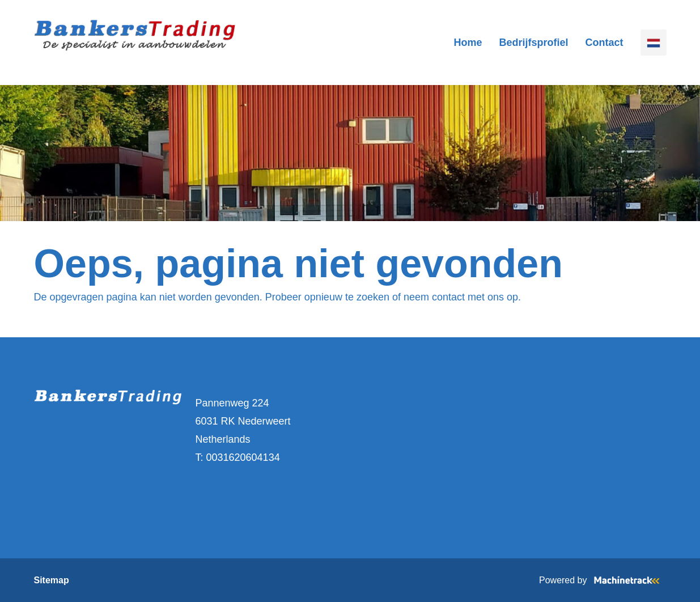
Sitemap (52, 580)
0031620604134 (243, 457)
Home (468, 43)
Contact (604, 43)
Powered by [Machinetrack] (603, 580)
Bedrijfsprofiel (533, 43)
